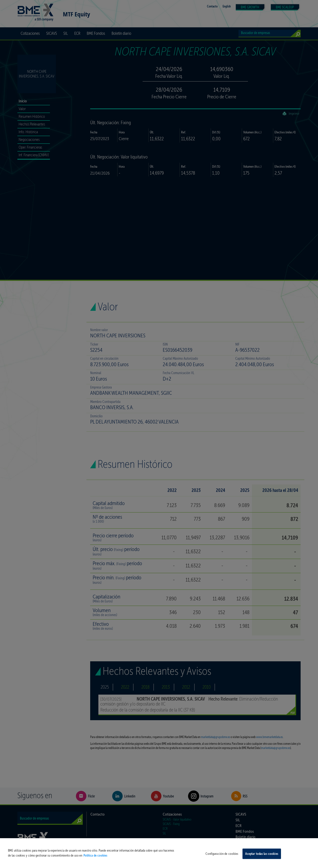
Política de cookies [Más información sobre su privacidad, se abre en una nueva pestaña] (95, 858)
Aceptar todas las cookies (262, 857)
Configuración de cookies (222, 857)
